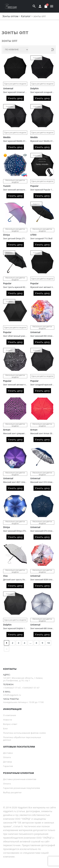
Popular (35, 186)
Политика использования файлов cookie (24, 733)
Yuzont (7, 186)
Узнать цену (15, 98)
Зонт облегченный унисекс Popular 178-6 (22, 336)
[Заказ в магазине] (16, 50)
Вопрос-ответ (10, 724)
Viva (5, 576)
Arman (7, 430)
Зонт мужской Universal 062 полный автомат (24, 92)
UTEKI (33, 235)
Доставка (8, 753)
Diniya (7, 235)
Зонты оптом (10, 16)
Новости (8, 720)
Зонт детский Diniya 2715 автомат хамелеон (23, 238)
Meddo (7, 137)
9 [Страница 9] (42, 643)
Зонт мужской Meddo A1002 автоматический (24, 141)
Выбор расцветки (12, 792)
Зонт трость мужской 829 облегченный (21, 287)
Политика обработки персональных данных (22, 739)
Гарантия (8, 766)
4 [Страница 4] (24, 643)
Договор (8, 762)
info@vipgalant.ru (12, 695)
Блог (6, 728)
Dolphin (35, 88)
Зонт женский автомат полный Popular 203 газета (26, 385)
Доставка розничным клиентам (20, 779)
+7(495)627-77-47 (12, 688)
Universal (8, 88)
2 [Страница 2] (13, 643)
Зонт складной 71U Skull (41, 238)
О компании (10, 715)
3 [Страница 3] (18, 643)
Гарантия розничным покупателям (22, 788)
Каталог (26, 16)
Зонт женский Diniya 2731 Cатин (18, 531)
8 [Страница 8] (36, 643)
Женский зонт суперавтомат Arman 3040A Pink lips (26, 433)
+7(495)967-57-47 (31, 688)
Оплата (7, 757)
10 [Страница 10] (49, 643)
